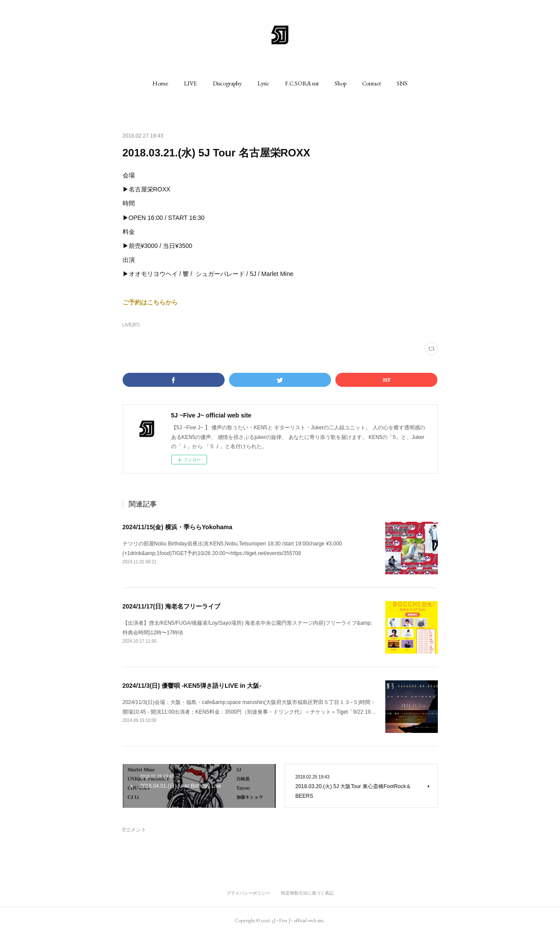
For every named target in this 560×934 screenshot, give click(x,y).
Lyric (263, 83)
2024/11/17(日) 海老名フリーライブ (171, 606)
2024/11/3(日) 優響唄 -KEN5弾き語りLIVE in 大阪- (192, 686)
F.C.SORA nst (302, 83)
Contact (372, 83)
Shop (340, 83)
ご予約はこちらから (150, 302)
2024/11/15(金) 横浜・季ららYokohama (178, 527)
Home (160, 83)
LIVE (190, 83)
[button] (160, 83)
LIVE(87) (131, 325)
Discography (227, 83)
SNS (402, 83)
